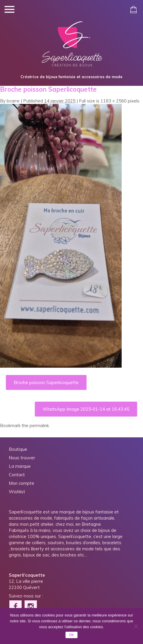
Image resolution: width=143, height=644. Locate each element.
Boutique (18, 449)
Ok (71, 635)
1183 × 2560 (114, 101)
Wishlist (17, 492)
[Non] (136, 626)
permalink (39, 425)
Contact (17, 475)
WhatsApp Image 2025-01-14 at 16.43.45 (86, 409)
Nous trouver (22, 458)
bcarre (13, 101)
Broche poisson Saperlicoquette (46, 382)
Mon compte (21, 483)
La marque (20, 466)
